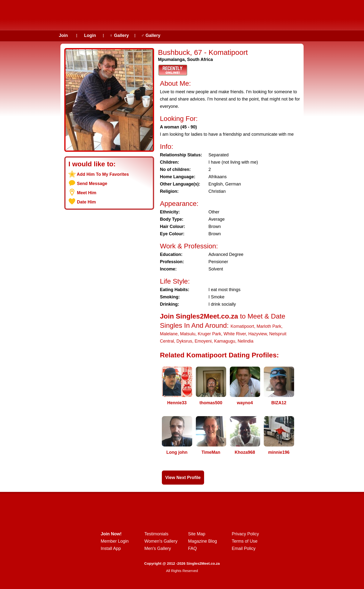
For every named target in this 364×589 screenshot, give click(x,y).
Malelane (169, 334)
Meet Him (87, 193)
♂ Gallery (151, 35)
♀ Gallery (119, 35)
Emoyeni (203, 341)
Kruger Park (209, 334)
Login (90, 35)
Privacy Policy (245, 534)
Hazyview (257, 334)
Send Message (92, 184)
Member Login (115, 541)
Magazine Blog (203, 541)
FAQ (192, 548)
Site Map (197, 534)
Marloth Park (269, 326)
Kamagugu (225, 341)
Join (63, 35)
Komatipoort (242, 326)
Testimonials (156, 534)
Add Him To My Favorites (103, 174)
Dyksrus (184, 341)
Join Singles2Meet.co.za (199, 316)
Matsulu (188, 334)
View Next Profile (183, 478)
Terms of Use (245, 541)
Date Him (86, 202)
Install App (111, 548)
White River (235, 334)
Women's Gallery (161, 541)
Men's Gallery (158, 548)
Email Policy (244, 548)
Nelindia (245, 341)
